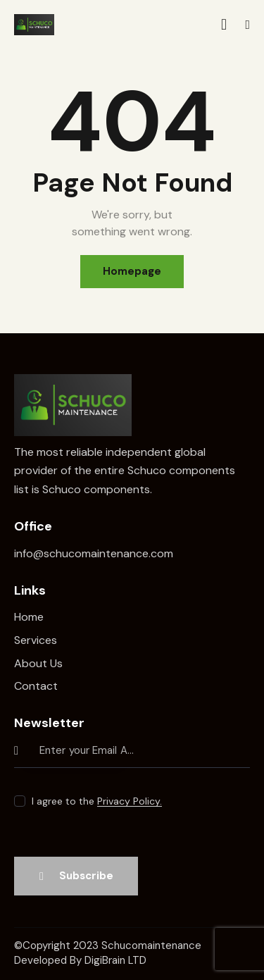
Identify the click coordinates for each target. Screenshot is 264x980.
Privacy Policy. (130, 801)
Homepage (132, 271)
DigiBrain (105, 960)
